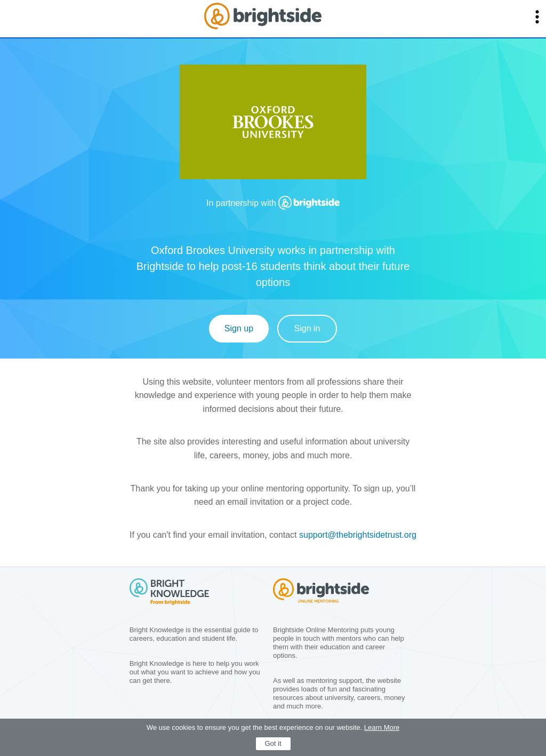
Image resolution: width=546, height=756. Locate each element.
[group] (273, 126)
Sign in (307, 328)
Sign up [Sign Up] (239, 328)
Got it (273, 743)
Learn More (382, 727)
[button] (537, 17)
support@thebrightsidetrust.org (358, 535)
